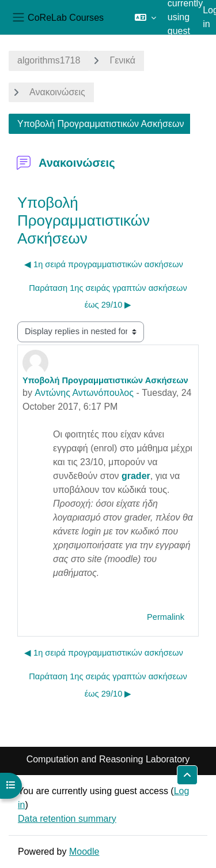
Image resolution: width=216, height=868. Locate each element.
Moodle (84, 852)
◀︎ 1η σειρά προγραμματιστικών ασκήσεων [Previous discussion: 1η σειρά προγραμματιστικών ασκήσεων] (104, 264)
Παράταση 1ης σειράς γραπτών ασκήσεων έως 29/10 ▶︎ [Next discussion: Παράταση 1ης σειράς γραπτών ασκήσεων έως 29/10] (108, 296)
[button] (145, 17)
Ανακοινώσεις (57, 92)
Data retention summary (67, 819)
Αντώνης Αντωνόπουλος (84, 393)
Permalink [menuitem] (166, 617)
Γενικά (122, 60)
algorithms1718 (49, 60)
